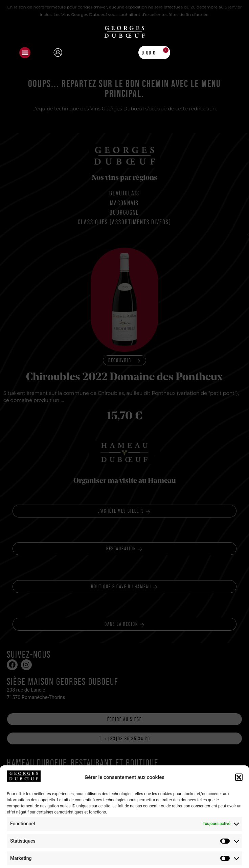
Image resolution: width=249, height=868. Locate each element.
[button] (25, 53)
